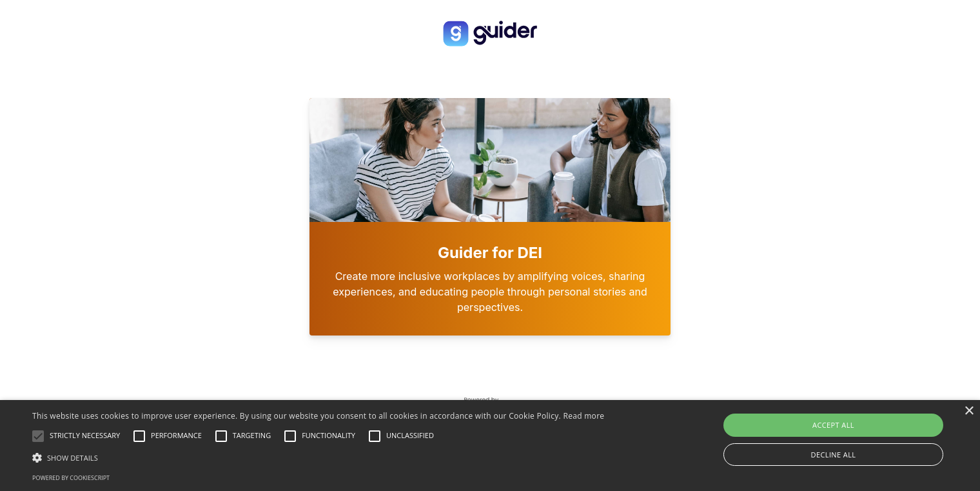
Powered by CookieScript (71, 478)
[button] (318, 457)
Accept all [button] (833, 425)
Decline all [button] (834, 455)
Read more (583, 416)
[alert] (490, 446)
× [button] (969, 411)
